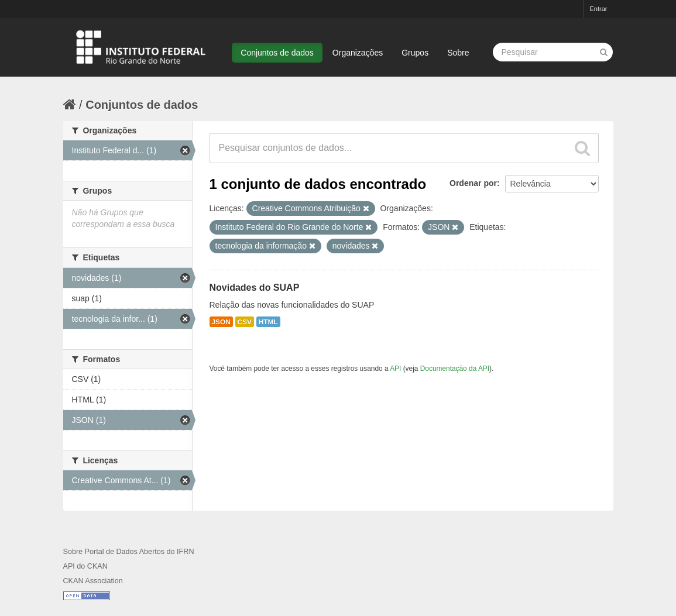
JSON (221, 322)
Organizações (358, 53)
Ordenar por (473, 183)
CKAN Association (93, 581)
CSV (245, 322)
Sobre (458, 53)
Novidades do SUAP (255, 288)
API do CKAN (85, 566)
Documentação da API (455, 369)
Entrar (599, 9)
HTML (268, 322)
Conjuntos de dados (277, 53)
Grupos (415, 53)
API (395, 369)
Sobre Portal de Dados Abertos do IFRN (129, 552)
